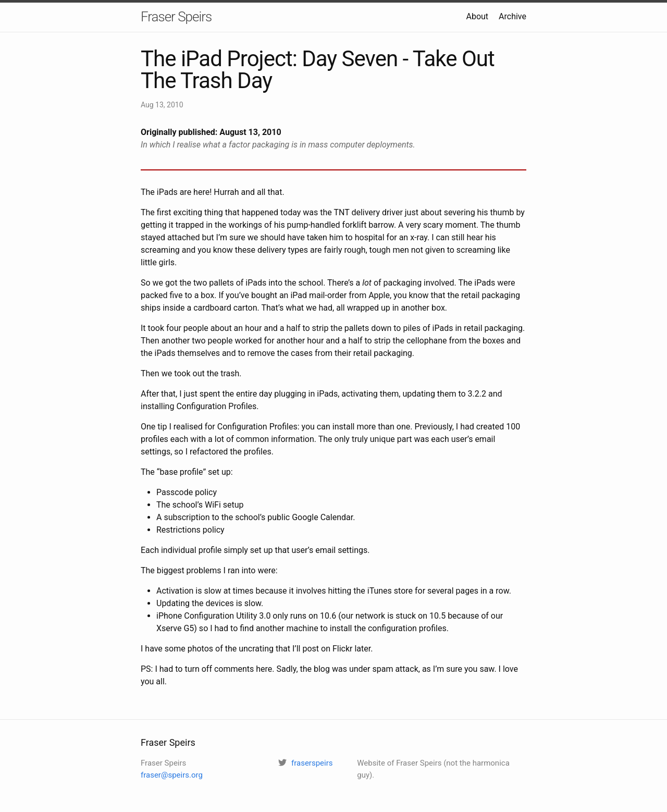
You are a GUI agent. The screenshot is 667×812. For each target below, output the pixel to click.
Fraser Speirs (176, 17)
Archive (512, 16)
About (477, 16)
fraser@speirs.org (172, 775)
